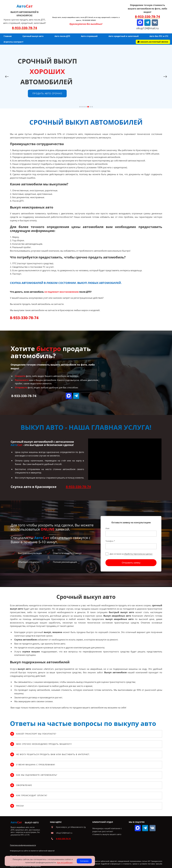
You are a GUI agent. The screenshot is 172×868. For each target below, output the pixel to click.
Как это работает (65, 862)
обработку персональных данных (138, 551)
